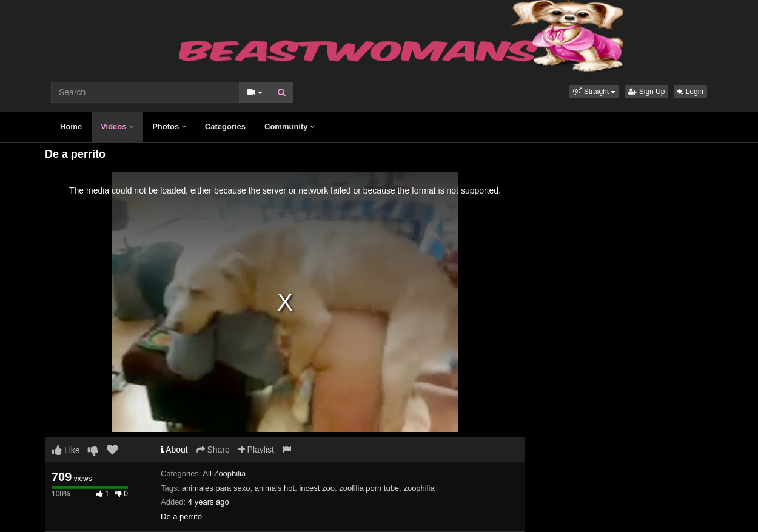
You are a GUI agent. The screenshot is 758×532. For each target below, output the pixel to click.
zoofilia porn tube (369, 488)
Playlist (256, 450)
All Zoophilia (224, 473)
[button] (594, 92)
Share (213, 450)
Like (66, 450)
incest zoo (317, 488)
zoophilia (419, 488)
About (174, 450)
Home (71, 126)
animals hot (275, 488)
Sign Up (646, 92)
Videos (117, 126)
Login (690, 92)
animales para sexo (216, 488)
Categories (225, 126)
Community (290, 126)
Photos (169, 126)
